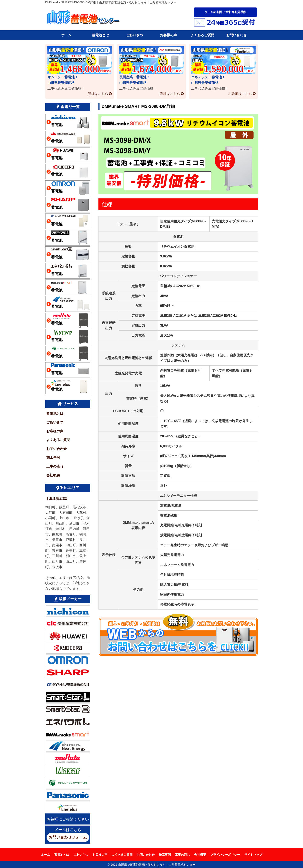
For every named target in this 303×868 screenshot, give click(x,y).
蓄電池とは (100, 35)
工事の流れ (55, 466)
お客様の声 (168, 35)
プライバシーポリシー (225, 855)
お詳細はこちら (240, 94)
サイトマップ (253, 855)
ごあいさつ (134, 35)
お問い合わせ (236, 35)
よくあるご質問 (202, 35)
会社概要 (53, 475)
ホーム (66, 35)
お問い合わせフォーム (68, 837)
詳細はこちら (98, 94)
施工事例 (53, 457)
